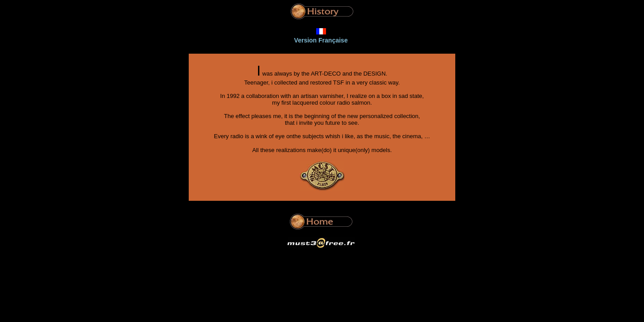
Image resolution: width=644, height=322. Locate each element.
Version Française (321, 40)
